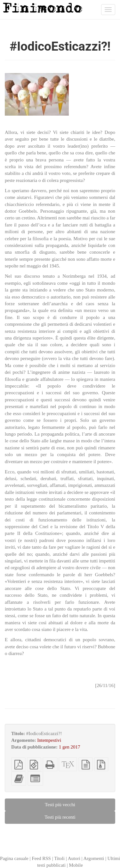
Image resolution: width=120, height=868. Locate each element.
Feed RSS (41, 858)
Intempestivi (49, 740)
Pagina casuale (14, 858)
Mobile (76, 865)
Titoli (59, 858)
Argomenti (94, 858)
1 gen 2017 (70, 747)
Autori (74, 858)
